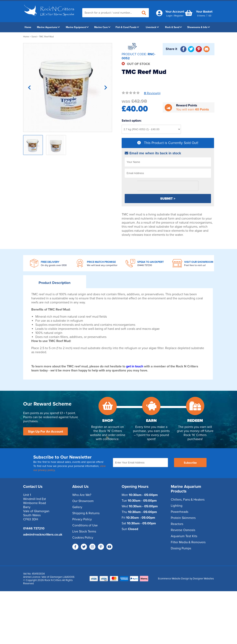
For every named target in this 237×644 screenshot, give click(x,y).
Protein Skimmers (183, 518)
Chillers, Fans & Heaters (188, 500)
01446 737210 (145, 265)
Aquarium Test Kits (184, 536)
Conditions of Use (85, 525)
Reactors (177, 524)
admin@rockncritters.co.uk (43, 535)
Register (179, 16)
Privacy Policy (82, 519)
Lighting (177, 506)
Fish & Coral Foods (127, 27)
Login (169, 16)
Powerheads (180, 512)
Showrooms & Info (199, 27)
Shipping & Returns (86, 513)
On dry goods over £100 (54, 265)
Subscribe (190, 463)
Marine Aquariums (48, 27)
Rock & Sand (174, 27)
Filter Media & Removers (188, 542)
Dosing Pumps (181, 548)
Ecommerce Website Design (174, 579)
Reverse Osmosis (183, 530)
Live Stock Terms (84, 531)
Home (28, 27)
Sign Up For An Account (45, 432)
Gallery (77, 507)
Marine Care (102, 27)
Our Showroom (83, 501)
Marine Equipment (77, 27)
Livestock (152, 27)
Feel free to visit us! (195, 265)
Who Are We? (82, 495)
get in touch (135, 366)
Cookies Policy (83, 538)
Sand (34, 37)
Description (55, 283)
